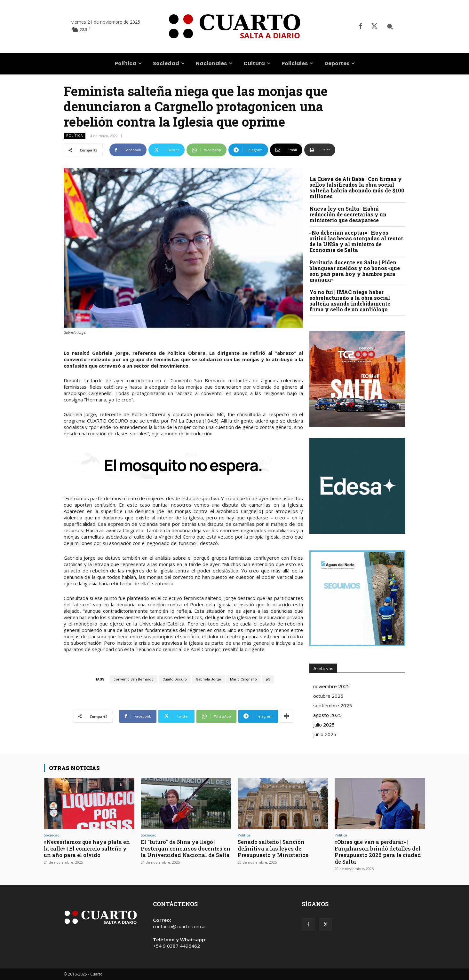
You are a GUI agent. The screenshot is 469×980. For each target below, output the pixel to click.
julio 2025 (324, 725)
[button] (390, 27)
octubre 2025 (328, 696)
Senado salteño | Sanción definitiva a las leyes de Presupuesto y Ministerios (274, 848)
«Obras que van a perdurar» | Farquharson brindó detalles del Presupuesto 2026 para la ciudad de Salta (379, 852)
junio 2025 (325, 734)
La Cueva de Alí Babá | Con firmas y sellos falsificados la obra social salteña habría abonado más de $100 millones (357, 187)
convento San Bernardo (134, 679)
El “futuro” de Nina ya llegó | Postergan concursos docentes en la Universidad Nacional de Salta (183, 852)
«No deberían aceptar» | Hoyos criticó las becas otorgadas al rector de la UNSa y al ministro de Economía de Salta (356, 241)
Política (75, 136)
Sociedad (52, 835)
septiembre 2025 (333, 705)
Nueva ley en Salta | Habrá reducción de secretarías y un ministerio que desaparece (348, 214)
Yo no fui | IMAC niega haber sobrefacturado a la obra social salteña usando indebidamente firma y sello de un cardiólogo (350, 301)
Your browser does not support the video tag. (357, 486)
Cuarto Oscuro (175, 679)
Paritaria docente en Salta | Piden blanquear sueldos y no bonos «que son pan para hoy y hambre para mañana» (355, 271)
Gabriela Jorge (208, 679)
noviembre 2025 (331, 686)
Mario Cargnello (243, 679)
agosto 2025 (327, 715)
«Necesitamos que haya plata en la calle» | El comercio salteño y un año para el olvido (88, 848)
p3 (268, 679)
